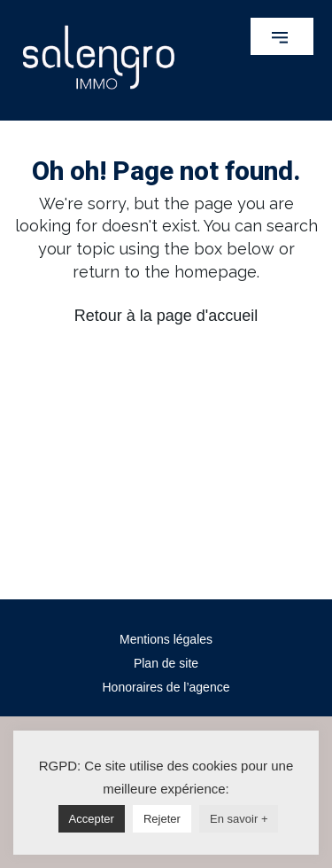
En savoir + (239, 819)
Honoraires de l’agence (166, 687)
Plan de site (166, 663)
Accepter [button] (92, 819)
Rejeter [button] (162, 819)
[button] (282, 36)
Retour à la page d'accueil (166, 316)
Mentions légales (166, 639)
